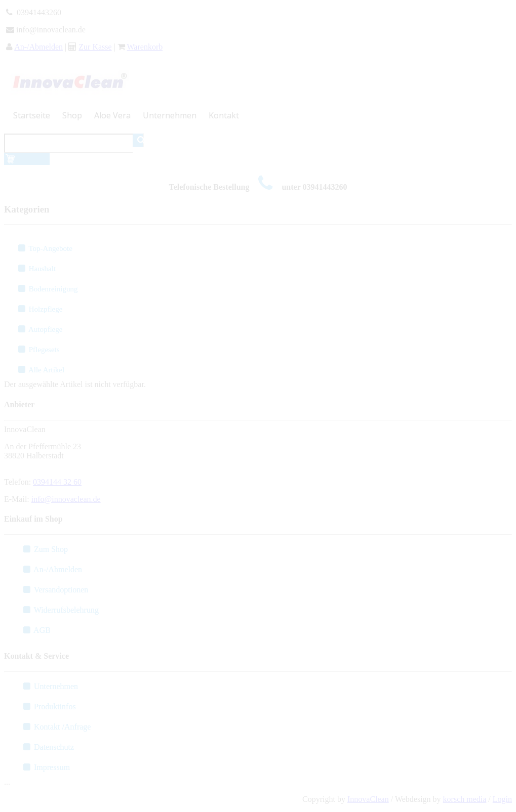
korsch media (465, 799)
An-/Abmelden (38, 47)
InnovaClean (368, 799)
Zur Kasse (95, 47)
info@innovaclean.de (66, 499)
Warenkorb (145, 47)
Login (502, 799)
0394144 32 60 (57, 482)
